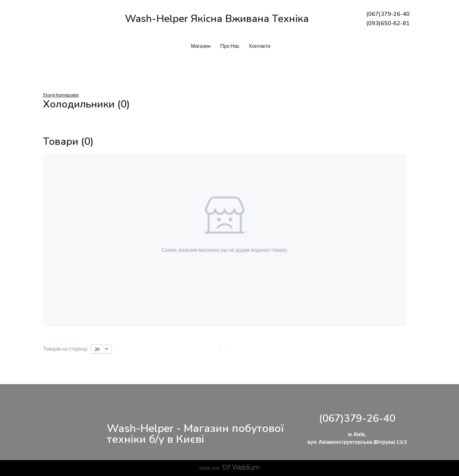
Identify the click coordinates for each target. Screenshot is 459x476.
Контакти (260, 46)
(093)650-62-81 (388, 23)
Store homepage (61, 95)
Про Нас (230, 46)
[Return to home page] (217, 19)
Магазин (201, 46)
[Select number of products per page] (101, 349)
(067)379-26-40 (388, 14)
